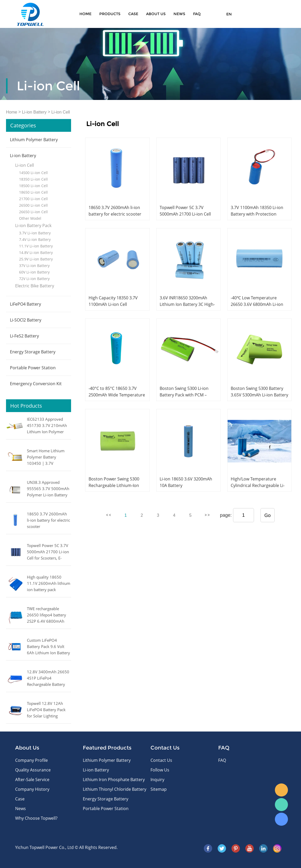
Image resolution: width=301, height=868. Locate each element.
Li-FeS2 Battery (24, 336)
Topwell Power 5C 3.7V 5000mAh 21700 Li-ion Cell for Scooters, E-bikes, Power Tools (48, 552)
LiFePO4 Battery (25, 304)
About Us (156, 14)
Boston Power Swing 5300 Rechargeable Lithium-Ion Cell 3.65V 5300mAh (114, 485)
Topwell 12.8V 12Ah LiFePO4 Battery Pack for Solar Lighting (46, 710)
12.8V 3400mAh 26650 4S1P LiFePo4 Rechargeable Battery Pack (48, 679)
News (179, 14)
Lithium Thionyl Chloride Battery (115, 789)
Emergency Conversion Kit (36, 384)
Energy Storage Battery (33, 352)
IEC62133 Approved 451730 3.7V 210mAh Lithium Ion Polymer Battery (47, 426)
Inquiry (157, 780)
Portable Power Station (33, 368)
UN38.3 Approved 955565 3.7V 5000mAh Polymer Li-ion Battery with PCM (48, 489)
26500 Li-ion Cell (33, 205)
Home (85, 14)
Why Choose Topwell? (36, 818)
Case (133, 14)
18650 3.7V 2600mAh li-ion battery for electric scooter (48, 520)
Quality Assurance (33, 770)
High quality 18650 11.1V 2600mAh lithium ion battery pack (49, 583)
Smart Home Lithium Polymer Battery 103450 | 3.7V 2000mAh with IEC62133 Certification (47, 457)
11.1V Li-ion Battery (36, 246)
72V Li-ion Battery (34, 279)
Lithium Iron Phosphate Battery (114, 780)
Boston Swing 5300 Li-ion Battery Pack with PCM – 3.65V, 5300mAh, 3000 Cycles (188, 395)
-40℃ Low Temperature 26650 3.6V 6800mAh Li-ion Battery (257, 304)
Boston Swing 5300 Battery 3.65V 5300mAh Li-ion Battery (259, 392)
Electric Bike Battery (35, 286)
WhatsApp (281, 805)
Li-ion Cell (60, 112)
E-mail (281, 790)
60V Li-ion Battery (34, 272)
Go (268, 515)
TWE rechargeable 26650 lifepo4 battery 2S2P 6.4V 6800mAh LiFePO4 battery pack (47, 615)
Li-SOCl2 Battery (26, 320)
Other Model (30, 218)
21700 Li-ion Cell (33, 199)
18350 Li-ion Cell (33, 179)
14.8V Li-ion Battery (36, 252)
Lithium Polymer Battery (34, 140)
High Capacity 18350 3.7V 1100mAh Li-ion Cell (113, 301)
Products (110, 14)
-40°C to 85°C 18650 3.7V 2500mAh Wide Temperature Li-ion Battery (117, 395)
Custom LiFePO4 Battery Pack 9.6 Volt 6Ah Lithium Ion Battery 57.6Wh (48, 647)
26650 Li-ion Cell (33, 212)
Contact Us (161, 760)
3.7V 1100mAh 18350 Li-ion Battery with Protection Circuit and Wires (257, 214)
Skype (281, 819)
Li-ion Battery (34, 112)
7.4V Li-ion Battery (35, 239)
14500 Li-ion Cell (33, 173)
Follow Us (160, 770)
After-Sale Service (32, 780)
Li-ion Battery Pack (33, 225)
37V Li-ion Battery (34, 266)
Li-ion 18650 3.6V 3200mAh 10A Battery (186, 482)
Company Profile (31, 760)
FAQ (197, 14)
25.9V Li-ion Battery (36, 259)
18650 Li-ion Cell (33, 192)
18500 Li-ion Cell (33, 186)
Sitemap (159, 789)
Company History (32, 789)
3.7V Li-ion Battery (35, 233)
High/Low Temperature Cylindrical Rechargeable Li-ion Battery (258, 485)
